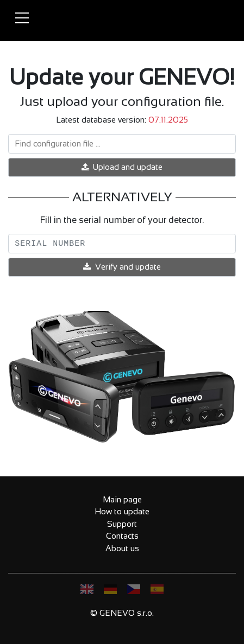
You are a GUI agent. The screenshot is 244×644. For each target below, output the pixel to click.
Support (122, 524)
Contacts (122, 536)
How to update (122, 511)
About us (122, 548)
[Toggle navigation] (22, 18)
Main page (122, 499)
